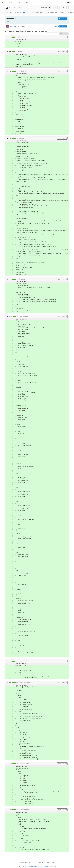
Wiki (62, 12)
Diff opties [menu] (64, 34)
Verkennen (20, 2)
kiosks (18, 7)
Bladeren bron (62, 19)
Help (28, 2)
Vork (63, 8)
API (42, 866)
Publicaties (51, 12)
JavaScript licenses (34, 866)
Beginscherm (11, 2)
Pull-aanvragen (35, 12)
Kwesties (20, 12)
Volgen (44, 8)
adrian (11, 7)
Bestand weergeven (62, 37)
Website (47, 866)
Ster (54, 8)
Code (9, 12)
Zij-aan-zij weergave (52, 34)
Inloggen (68, 2)
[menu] (23, 866)
